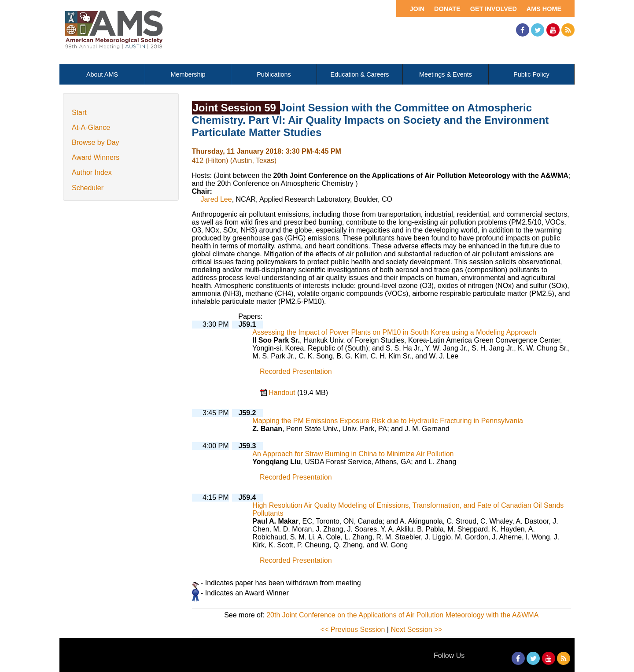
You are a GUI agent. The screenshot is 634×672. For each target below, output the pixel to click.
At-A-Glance (91, 127)
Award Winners (96, 157)
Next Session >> (416, 630)
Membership (188, 74)
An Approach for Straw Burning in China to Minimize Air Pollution (353, 454)
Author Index (92, 172)
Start (79, 113)
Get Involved (494, 9)
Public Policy (531, 74)
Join (417, 9)
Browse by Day (96, 142)
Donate (447, 9)
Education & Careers (360, 74)
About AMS (102, 74)
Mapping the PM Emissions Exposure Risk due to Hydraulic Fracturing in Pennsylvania (388, 421)
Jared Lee (216, 199)
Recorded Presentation (296, 371)
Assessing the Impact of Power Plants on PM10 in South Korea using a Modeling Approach (394, 332)
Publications (274, 74)
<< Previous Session (353, 630)
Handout (283, 393)
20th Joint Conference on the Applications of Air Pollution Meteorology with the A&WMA (402, 615)
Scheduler (88, 188)
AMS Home (544, 9)
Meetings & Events (446, 74)
